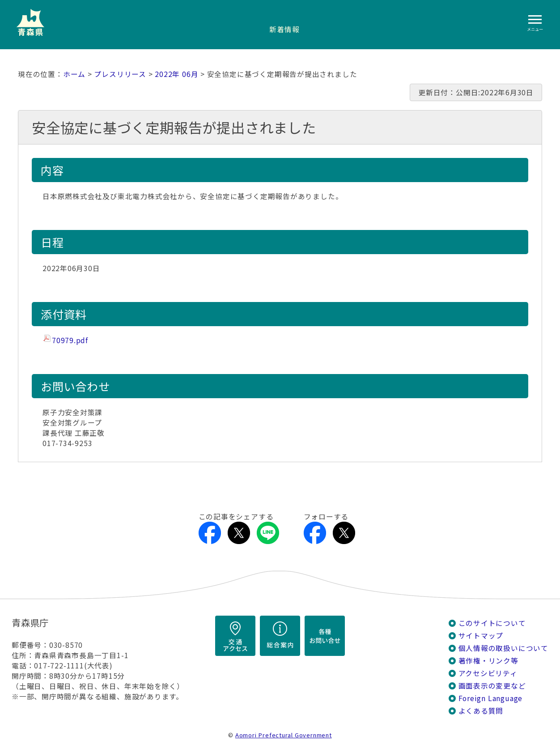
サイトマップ (481, 636)
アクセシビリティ (488, 673)
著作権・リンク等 (488, 661)
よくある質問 (481, 711)
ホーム (74, 74)
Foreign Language (491, 698)
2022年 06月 (176, 74)
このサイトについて (492, 623)
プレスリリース (120, 74)
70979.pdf (70, 340)
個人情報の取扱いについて (503, 648)
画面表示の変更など (492, 686)
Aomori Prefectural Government (284, 735)
